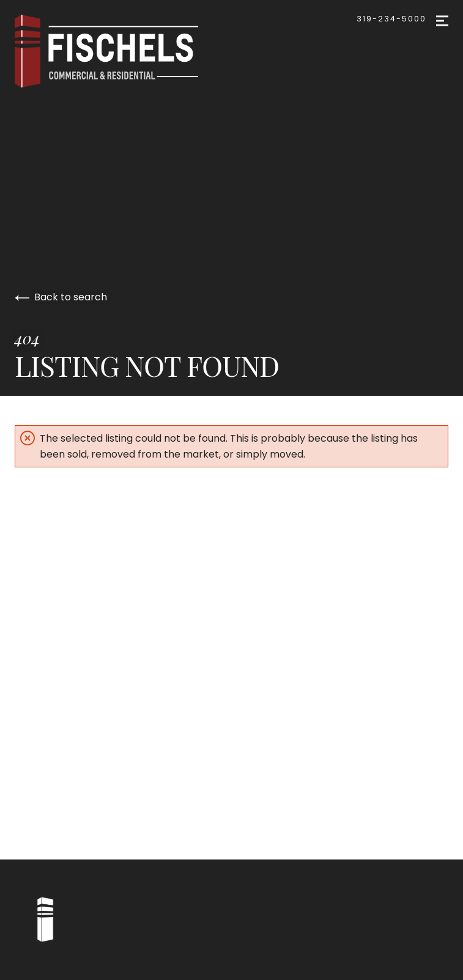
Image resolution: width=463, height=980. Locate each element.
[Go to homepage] (119, 51)
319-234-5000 (391, 19)
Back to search (61, 297)
